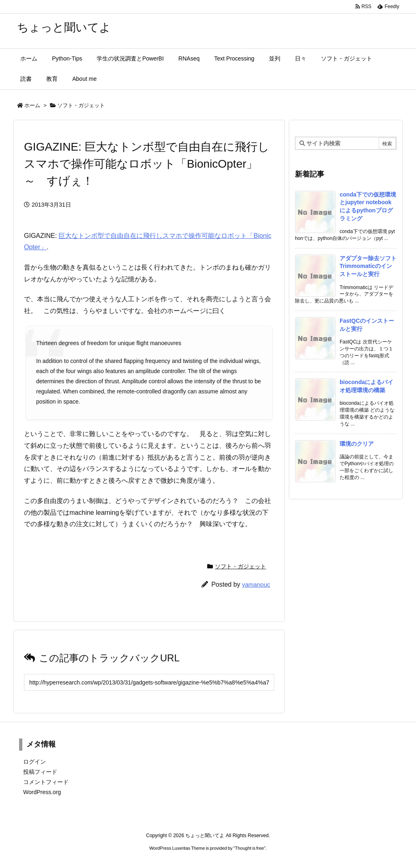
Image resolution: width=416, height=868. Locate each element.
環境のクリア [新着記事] (357, 444)
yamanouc (256, 584)
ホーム (32, 105)
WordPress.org (42, 792)
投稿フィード (40, 772)
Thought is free (249, 848)
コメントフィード (46, 782)
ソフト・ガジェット (81, 105)
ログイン (35, 762)
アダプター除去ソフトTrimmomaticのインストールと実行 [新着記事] (368, 266)
